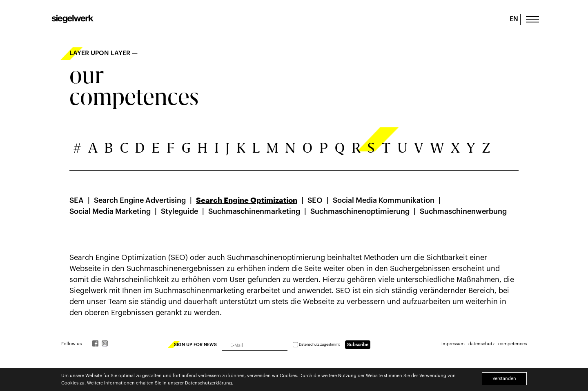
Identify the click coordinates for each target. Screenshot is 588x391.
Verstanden (504, 379)
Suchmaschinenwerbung (463, 211)
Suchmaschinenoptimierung (360, 211)
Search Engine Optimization (247, 200)
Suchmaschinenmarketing (254, 211)
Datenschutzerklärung (208, 383)
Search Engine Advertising (140, 200)
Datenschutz (309, 345)
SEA (77, 200)
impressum (453, 344)
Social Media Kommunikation (384, 200)
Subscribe (358, 345)
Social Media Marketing (110, 211)
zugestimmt (316, 345)
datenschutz (481, 344)
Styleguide (179, 211)
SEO (315, 200)
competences (512, 344)
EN (514, 19)
